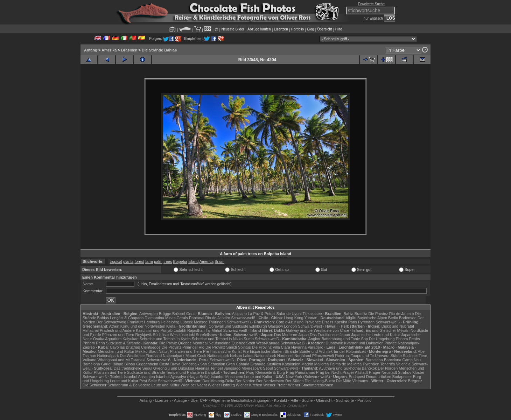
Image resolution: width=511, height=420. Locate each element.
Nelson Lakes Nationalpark (253, 356)
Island (193, 261)
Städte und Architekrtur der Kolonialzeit (332, 351)
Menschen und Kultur (116, 351)
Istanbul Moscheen (227, 377)
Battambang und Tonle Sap (345, 339)
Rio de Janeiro (218, 318)
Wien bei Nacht (194, 385)
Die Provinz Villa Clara (271, 347)
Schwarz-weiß (243, 318)
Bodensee (408, 318)
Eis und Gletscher (381, 330)
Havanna (299, 347)
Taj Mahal (214, 330)
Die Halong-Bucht (320, 381)
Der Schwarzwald (111, 322)
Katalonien (291, 364)
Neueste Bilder (233, 29)
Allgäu (351, 318)
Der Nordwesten (270, 381)
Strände (291, 351)
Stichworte (345, 400)
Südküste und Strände (146, 372)
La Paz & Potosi (261, 314)
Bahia (348, 314)
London (290, 326)
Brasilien (129, 50)
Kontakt (281, 400)
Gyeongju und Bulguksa (174, 368)
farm (149, 261)
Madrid (307, 364)
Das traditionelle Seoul (133, 368)
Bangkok (369, 368)
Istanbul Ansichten (139, 377)
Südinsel (410, 356)
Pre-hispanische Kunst (222, 351)
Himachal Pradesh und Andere (109, 330)
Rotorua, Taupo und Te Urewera (362, 356)
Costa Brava (170, 364)
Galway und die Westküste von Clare (317, 330)
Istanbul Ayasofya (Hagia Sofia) (183, 377)
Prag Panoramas (300, 372)
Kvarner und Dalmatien (364, 343)
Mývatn (403, 330)
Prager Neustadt (383, 372)
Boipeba (180, 261)
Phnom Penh (94, 343)
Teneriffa (387, 364)
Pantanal (197, 318)
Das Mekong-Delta (218, 381)
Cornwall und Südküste (228, 326)
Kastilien (274, 364)
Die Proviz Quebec (176, 343)
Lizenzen (281, 29)
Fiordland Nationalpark (165, 356)
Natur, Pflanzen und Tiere (180, 351)
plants (128, 261)
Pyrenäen (366, 322)
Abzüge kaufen (259, 29)
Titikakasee (312, 314)
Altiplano (239, 314)
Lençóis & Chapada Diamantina (137, 318)
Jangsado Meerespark (243, 368)
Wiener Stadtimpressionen (311, 385)
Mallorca (322, 364)
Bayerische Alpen (372, 318)
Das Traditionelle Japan (330, 335)
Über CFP (199, 400)
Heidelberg (170, 322)
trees (168, 261)
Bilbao (118, 364)
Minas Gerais (177, 318)
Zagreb (89, 347)
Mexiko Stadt (146, 351)
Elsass (328, 322)
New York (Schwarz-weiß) (308, 377)
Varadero (315, 347)
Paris (353, 322)
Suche (307, 400)
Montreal (200, 343)
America (206, 261)
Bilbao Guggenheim (141, 364)
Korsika (341, 322)
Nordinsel (285, 356)
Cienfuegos (151, 347)
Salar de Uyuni (289, 314)
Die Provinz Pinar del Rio (183, 347)
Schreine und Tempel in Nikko (217, 339)
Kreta (171, 326)
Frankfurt (135, 322)
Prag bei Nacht (329, 372)
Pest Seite (148, 381)
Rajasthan (196, 330)
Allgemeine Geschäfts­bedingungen (241, 400)
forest (139, 261)
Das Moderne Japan (291, 335)
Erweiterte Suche (371, 4)
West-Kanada (268, 343)
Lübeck (186, 322)
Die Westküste (132, 356)
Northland (303, 356)
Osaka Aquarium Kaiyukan (116, 339)
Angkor (314, 339)
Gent (190, 314)
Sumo (249, 339)
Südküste (161, 335)
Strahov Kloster (411, 372)
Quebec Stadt (243, 343)
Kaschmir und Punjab (154, 330)
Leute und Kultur (258, 377)
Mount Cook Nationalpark (207, 356)
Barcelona (374, 360)
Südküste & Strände (123, 343)
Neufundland (219, 343)
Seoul (268, 368)
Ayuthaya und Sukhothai (340, 368)
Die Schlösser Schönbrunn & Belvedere (116, 385)
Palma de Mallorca (346, 364)
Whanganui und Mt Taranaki (121, 360)
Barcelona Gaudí (97, 364)
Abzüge (180, 400)
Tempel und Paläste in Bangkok (193, 372)
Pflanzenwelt (323, 356)
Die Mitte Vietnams (352, 381)
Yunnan (311, 318)
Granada (258, 364)
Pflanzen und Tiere (118, 335)
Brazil (219, 261)
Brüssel (179, 314)
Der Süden (295, 381)
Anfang (91, 50)
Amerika (109, 50)
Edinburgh (258, 326)
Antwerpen (149, 314)
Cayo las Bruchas (125, 347)
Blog (310, 29)
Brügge (165, 314)
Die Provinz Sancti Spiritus (228, 347)
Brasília (361, 314)
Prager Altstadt (355, 372)
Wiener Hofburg (221, 385)
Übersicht (324, 29)
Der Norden (388, 368)
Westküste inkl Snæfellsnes (194, 335)
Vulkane (89, 360)
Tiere (423, 356)
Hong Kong (293, 318)
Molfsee (201, 322)
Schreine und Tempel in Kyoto (165, 339)
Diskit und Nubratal (398, 326)
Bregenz (415, 381)
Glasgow (276, 326)
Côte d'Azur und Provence (299, 322)
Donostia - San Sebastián (204, 364)
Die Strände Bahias (159, 50)
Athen (114, 326)
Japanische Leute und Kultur (375, 335)
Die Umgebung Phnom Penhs (394, 339)
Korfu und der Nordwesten (143, 326)
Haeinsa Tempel (209, 368)
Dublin (279, 330)
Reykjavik (143, 335)
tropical (116, 261)
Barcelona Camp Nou (402, 360)
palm (158, 261)
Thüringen (217, 322)
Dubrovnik (335, 343)
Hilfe (339, 29)
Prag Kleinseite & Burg (265, 372)
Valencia (403, 364)
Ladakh (180, 330)
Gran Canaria (238, 364)
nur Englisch (373, 18)
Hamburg (152, 322)
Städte (396, 356)
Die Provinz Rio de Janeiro (391, 314)
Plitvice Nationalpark (402, 343)
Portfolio (298, 29)
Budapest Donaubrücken (370, 377)
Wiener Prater (275, 385)
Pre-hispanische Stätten (263, 351)
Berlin (393, 318)
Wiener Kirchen (249, 385)
